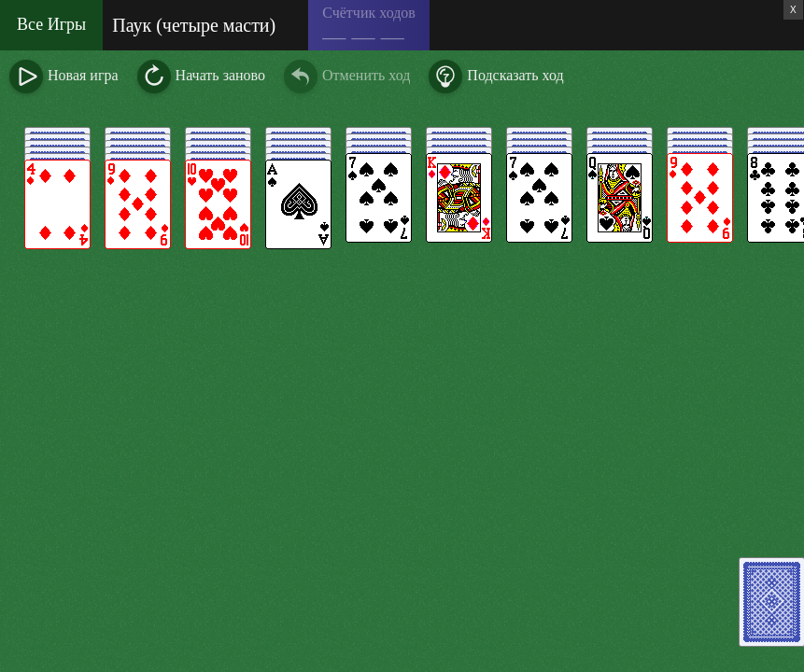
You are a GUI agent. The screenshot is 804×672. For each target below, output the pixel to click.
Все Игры (51, 24)
